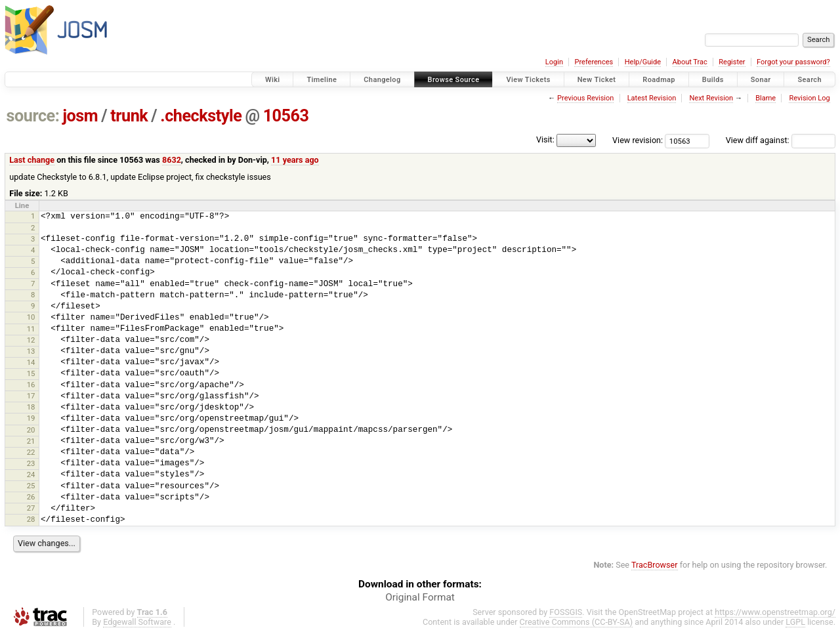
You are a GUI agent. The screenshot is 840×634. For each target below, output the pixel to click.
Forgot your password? (793, 62)
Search (809, 80)
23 (31, 463)
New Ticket (597, 80)
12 (31, 340)
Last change (32, 160)
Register (732, 62)
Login (554, 62)
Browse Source (454, 80)
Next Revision (711, 98)
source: (33, 116)
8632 (172, 160)
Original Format (420, 597)
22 (31, 452)
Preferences (594, 62)
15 (31, 373)
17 (31, 396)
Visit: (545, 139)
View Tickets (528, 80)
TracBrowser (655, 565)
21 (31, 441)
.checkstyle (201, 116)
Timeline (322, 80)
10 (31, 317)
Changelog (382, 80)
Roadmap (659, 80)
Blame (766, 98)
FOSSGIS (566, 612)
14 (31, 362)
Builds (713, 80)
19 (31, 418)
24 (31, 475)
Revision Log (809, 98)
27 (31, 508)
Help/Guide (643, 62)
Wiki (273, 80)
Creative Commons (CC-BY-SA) (577, 622)
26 (31, 497)
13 (31, 351)
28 (31, 519)
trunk (129, 116)
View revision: (638, 140)
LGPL (795, 622)
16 (31, 385)
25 (31, 486)
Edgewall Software (137, 622)
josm (80, 116)
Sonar (761, 80)
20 (31, 430)
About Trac (690, 62)
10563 (286, 116)
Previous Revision (585, 98)
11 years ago (295, 160)
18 (31, 407)
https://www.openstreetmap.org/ (775, 612)
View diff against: (781, 140)
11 (31, 329)
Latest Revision (652, 98)
